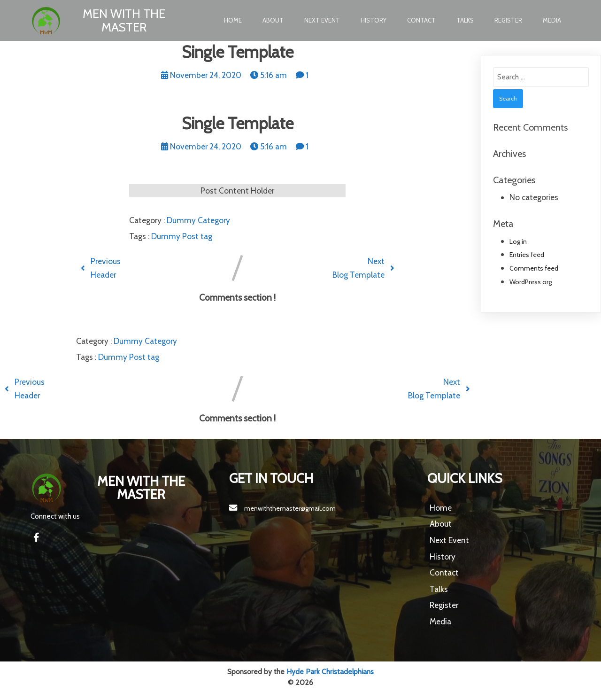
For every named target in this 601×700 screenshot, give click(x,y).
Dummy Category (198, 220)
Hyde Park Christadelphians (330, 672)
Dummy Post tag (182, 236)
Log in (518, 241)
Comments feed (534, 268)
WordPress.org (531, 282)
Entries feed (527, 255)
